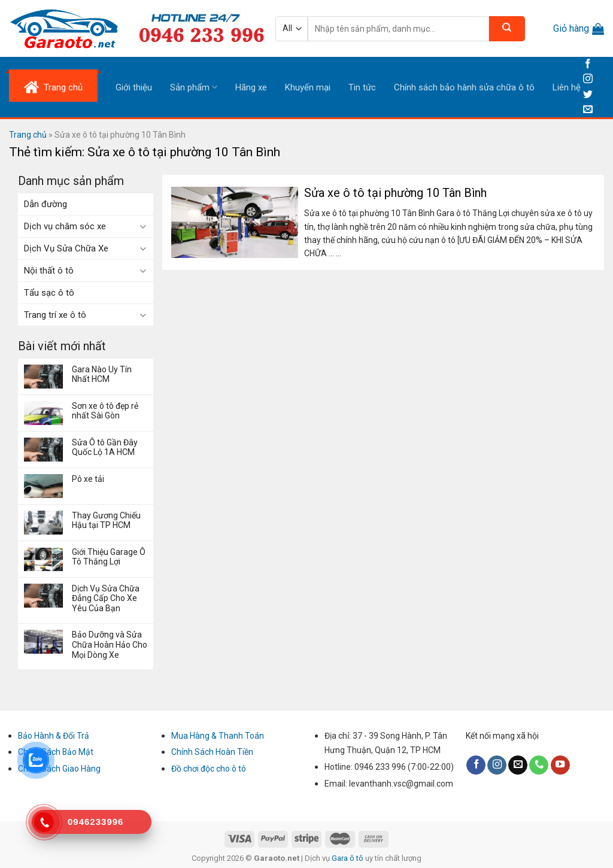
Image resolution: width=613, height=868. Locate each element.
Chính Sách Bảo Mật (56, 752)
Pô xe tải (88, 479)
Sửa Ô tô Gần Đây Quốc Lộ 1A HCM (105, 447)
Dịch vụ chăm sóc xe (65, 226)
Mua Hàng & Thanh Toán (218, 736)
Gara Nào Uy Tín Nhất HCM (102, 374)
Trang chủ (28, 135)
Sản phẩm (194, 87)
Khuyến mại (308, 87)
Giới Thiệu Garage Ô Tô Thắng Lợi (109, 557)
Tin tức (362, 87)
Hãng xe (251, 87)
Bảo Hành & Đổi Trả (54, 736)
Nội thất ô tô (49, 271)
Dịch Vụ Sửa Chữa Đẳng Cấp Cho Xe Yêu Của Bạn (106, 599)
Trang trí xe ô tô (55, 315)
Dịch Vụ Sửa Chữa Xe (66, 248)
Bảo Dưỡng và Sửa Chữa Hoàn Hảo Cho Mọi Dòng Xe (110, 645)
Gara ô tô (348, 858)
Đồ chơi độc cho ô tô (209, 769)
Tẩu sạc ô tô (49, 293)
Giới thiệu (134, 87)
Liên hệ (567, 87)
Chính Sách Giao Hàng (59, 769)
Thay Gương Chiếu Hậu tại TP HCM (106, 521)
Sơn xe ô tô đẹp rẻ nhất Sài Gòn (105, 411)
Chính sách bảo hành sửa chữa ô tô (464, 87)
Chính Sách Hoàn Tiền (212, 752)
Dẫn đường (45, 204)
